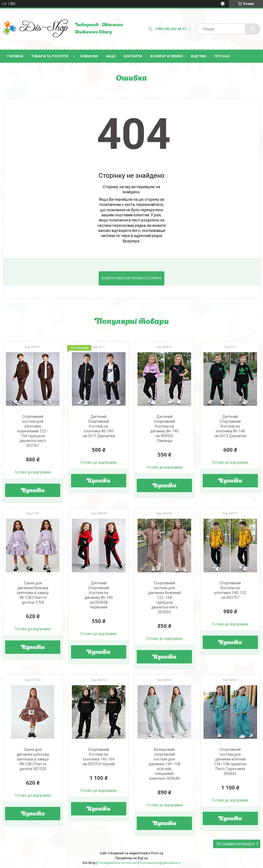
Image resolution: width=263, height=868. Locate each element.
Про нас (222, 56)
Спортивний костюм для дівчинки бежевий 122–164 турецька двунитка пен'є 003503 (164, 598)
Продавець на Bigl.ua (131, 858)
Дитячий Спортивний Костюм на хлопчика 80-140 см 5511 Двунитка (99, 426)
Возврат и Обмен (166, 56)
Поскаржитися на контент (118, 863)
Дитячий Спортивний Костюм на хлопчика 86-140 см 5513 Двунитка (230, 426)
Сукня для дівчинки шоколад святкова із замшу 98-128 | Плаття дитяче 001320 (33, 759)
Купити (33, 491)
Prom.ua (157, 853)
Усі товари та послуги (235, 844)
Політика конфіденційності (160, 863)
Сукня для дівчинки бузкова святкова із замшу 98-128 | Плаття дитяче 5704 (33, 593)
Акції (111, 56)
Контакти (133, 56)
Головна (15, 56)
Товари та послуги (50, 56)
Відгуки (199, 56)
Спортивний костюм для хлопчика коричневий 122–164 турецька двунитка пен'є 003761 (33, 431)
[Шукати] (253, 29)
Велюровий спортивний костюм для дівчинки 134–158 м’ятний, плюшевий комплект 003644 (164, 764)
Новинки (89, 56)
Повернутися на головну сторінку (131, 278)
